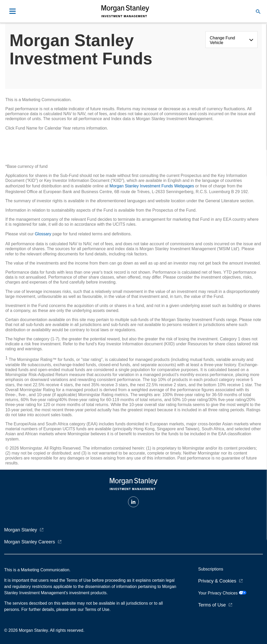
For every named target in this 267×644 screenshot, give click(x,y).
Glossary (43, 234)
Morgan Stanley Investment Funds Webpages (152, 186)
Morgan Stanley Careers (30, 542)
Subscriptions (211, 569)
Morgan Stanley (21, 530)
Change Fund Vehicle (223, 40)
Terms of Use (212, 605)
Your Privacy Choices (222, 593)
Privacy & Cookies (217, 581)
